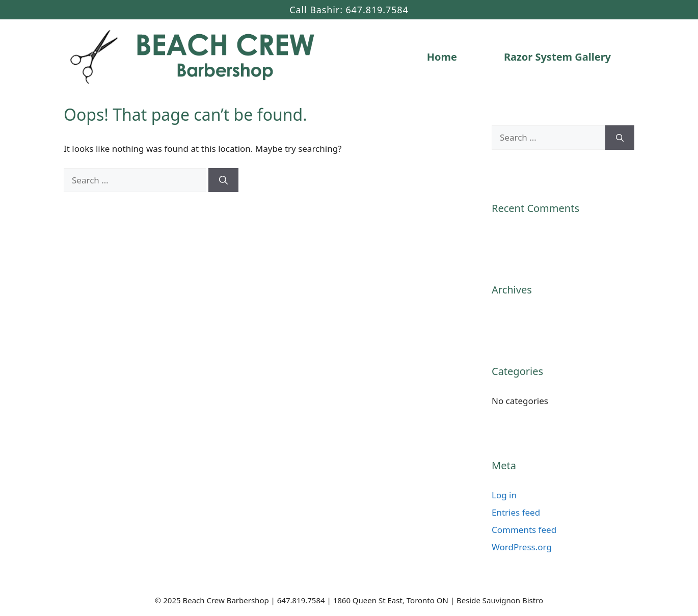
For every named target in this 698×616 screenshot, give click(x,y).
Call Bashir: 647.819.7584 (349, 10)
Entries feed (516, 512)
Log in (504, 495)
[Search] (223, 180)
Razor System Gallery (557, 57)
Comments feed (524, 530)
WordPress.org (522, 547)
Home (442, 57)
